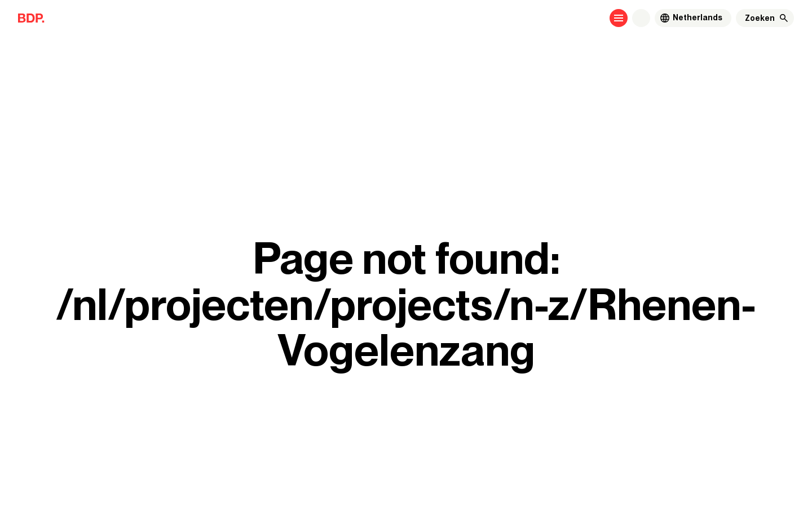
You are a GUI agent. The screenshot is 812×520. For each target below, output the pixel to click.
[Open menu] (619, 18)
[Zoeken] (760, 18)
